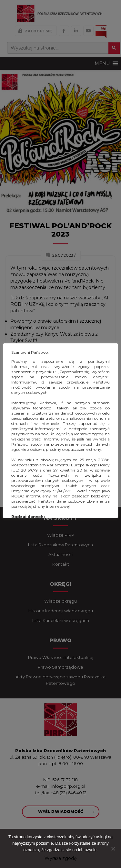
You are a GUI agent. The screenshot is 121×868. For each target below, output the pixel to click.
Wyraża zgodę (60, 858)
